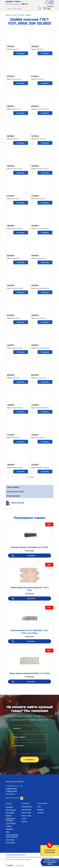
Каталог (15, 15)
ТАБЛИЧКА (9, 829)
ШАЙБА (28, 15)
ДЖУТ (8, 832)
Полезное (25, 804)
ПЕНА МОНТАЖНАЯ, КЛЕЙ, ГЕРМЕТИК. (12, 836)
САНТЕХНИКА (10, 843)
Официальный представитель (17, 4)
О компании (42, 804)
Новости (24, 822)
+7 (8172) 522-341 (11, 791)
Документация (26, 813)
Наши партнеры (26, 810)
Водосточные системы (15, 492)
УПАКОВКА (9, 807)
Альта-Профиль (11, 810)
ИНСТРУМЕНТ (10, 813)
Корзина (50, 7)
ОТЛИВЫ (9, 826)
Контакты (41, 813)
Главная (8, 15)
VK (22, 798)
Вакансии (40, 810)
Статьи (24, 819)
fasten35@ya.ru (10, 794)
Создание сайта (19, 865)
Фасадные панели (14, 496)
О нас (39, 807)
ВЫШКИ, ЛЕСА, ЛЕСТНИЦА (11, 820)
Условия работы (27, 807)
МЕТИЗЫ (22, 15)
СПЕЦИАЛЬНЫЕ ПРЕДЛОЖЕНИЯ (50, 851)
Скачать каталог (18, 503)
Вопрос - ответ (26, 816)
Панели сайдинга (13, 487)
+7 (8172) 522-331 (11, 789)
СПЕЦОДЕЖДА (11, 823)
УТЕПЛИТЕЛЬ (10, 840)
